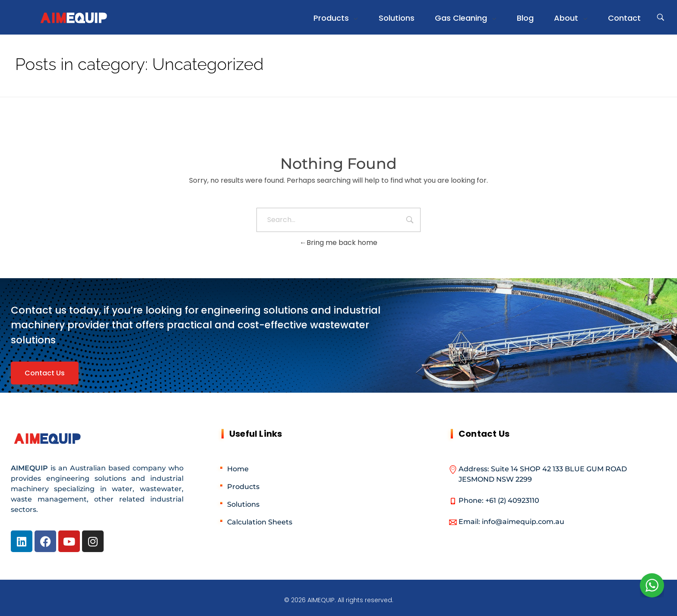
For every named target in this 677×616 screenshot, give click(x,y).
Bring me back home (338, 243)
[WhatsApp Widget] (652, 585)
